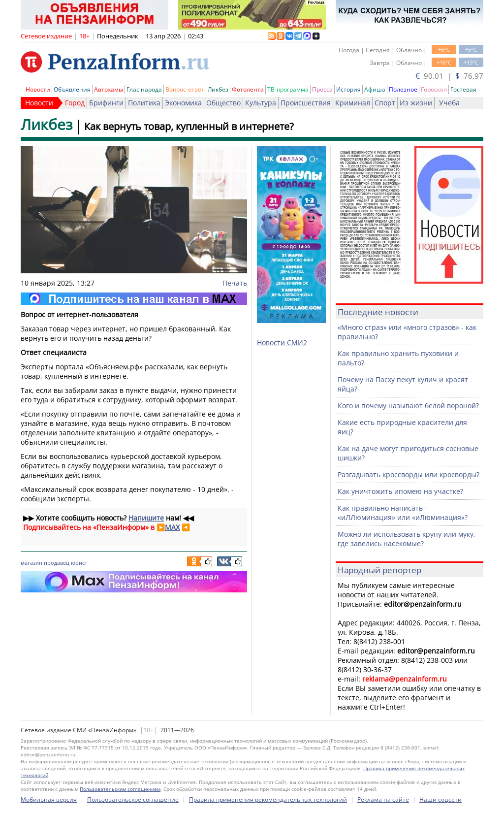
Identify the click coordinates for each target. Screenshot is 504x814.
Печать (235, 283)
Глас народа (144, 89)
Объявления (72, 89)
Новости (38, 89)
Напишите (146, 518)
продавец (57, 563)
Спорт (385, 103)
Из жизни (416, 103)
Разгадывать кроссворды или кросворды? (409, 474)
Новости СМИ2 (282, 342)
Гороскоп (434, 89)
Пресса (322, 89)
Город (75, 103)
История (348, 89)
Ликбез (218, 89)
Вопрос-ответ (185, 89)
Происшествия (306, 103)
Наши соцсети (441, 799)
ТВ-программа (288, 89)
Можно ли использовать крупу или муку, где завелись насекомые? (407, 539)
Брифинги (106, 103)
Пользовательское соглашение (133, 799)
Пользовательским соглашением (120, 789)
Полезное (403, 89)
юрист (79, 563)
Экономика (183, 103)
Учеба (449, 103)
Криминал (353, 103)
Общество (223, 103)
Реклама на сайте (383, 799)
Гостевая (463, 89)
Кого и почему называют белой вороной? (408, 406)
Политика (144, 103)
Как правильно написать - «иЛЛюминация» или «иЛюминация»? (403, 513)
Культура (261, 103)
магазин (31, 563)
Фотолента (248, 89)
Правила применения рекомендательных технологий (268, 799)
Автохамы (109, 89)
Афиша (375, 89)
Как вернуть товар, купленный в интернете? (189, 126)
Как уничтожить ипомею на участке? (400, 491)
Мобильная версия (49, 799)
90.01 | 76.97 (449, 76)
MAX (172, 527)
